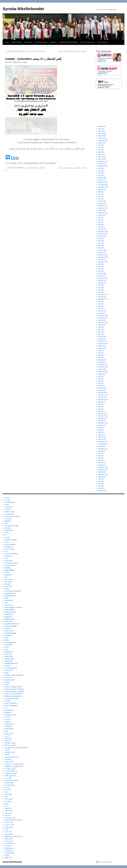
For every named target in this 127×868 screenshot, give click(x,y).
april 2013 (101, 409)
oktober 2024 (102, 138)
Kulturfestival (9, 600)
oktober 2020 (102, 236)
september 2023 (103, 166)
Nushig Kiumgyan (10, 633)
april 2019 (101, 271)
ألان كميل (8, 740)
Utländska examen (10, 715)
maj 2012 (101, 430)
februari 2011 (102, 463)
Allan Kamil (9, 507)
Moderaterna (9, 621)
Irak (6, 577)
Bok (6, 523)
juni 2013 (101, 404)
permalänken (51, 163)
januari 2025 (102, 136)
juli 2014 (101, 376)
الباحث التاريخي (10, 752)
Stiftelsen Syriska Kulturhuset (14, 675)
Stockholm (29, 42)
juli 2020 (101, 238)
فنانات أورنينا (9, 822)
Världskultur (9, 726)
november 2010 (103, 470)
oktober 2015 (102, 346)
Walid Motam (9, 729)
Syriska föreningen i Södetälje (14, 689)
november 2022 (103, 185)
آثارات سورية (9, 733)
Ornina (7, 640)
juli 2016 (101, 327)
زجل (6, 792)
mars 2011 (101, 460)
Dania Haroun (9, 530)
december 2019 (103, 255)
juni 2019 (101, 266)
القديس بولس (9, 761)
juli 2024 (101, 145)
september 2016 (103, 323)
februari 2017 (102, 311)
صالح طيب (8, 808)
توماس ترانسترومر (11, 773)
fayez (25, 62)
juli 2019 (101, 264)
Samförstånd (9, 661)
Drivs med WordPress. (105, 862)
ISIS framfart (9, 579)
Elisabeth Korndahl (11, 540)
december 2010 (103, 467)
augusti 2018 (102, 283)
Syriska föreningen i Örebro (13, 687)
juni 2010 (101, 481)
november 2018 (103, 278)
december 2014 (103, 365)
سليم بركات (9, 799)
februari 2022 (102, 201)
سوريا (7, 804)
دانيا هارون (8, 790)
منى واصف (8, 846)
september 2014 (103, 372)
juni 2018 (101, 287)
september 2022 (103, 187)
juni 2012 (101, 428)
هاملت (7, 855)
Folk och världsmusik (11, 554)
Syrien (7, 684)
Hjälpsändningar (10, 570)
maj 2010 (101, 484)
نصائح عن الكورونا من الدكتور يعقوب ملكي (73, 51)
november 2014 (103, 367)
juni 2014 (101, 379)
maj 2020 (101, 243)
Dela (15, 157)
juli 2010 (101, 479)
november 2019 (103, 257)
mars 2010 (101, 488)
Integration (8, 575)
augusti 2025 (102, 126)
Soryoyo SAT (9, 670)
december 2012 (103, 416)
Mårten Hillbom (10, 610)
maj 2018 (101, 290)
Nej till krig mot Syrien (12, 624)
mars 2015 (101, 358)
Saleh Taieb (8, 654)
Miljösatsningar (10, 619)
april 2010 (101, 486)
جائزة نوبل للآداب (10, 776)
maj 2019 (101, 269)
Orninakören (9, 645)
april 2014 (101, 383)
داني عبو (7, 787)
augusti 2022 (102, 189)
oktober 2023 (102, 164)
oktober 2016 (102, 320)
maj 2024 (101, 150)
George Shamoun (10, 565)
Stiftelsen (53, 42)
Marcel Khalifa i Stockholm (13, 607)
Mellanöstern (9, 614)
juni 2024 (101, 147)
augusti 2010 (102, 477)
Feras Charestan (10, 549)
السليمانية (8, 759)
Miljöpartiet (8, 617)
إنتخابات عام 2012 (10, 745)
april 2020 (101, 245)
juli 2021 (101, 217)
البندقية (7, 754)
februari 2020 (102, 250)
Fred (6, 558)
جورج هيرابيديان (10, 785)
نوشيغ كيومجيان (10, 853)
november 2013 (103, 395)
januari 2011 (102, 465)
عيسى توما (8, 813)
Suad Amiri (8, 677)
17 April (7, 498)
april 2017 (101, 306)
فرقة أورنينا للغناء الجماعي (13, 820)
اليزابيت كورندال (10, 768)
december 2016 (103, 315)
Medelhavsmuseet (10, 612)
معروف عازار (9, 841)
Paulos (7, 647)
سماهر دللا (8, 801)
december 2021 (103, 206)
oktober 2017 (102, 297)
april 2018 (101, 292)
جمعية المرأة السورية (11, 780)
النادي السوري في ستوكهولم (14, 766)
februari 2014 (102, 388)
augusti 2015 (102, 348)
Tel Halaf (8, 701)
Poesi (6, 649)
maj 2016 (101, 330)
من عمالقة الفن (10, 843)
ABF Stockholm (10, 502)
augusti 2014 (102, 374)
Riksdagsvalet (9, 652)
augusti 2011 (102, 451)
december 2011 (103, 442)
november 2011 (103, 444)
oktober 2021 (102, 210)
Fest (6, 551)
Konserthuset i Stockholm (13, 591)
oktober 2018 (102, 280)
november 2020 (103, 234)
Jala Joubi (8, 584)
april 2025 (101, 129)
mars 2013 (101, 411)
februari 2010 (102, 491)
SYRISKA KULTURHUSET (14, 694)
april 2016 (101, 332)
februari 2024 (102, 157)
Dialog (7, 533)
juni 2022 (101, 194)
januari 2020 (102, 252)
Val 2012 (7, 717)
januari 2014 (102, 390)
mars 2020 (101, 248)
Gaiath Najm (9, 561)
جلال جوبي (8, 778)
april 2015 (101, 355)
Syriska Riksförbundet (23, 9)
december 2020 (103, 231)
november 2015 (103, 344)
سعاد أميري (8, 794)
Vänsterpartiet (9, 724)
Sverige (7, 682)
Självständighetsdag (11, 663)
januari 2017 (102, 313)
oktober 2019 (102, 259)
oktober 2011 (102, 446)
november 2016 (103, 318)
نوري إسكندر (9, 850)
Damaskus (8, 528)
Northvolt (8, 628)
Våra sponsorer (103, 42)
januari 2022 (102, 203)
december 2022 (103, 182)
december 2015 (103, 341)
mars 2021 (101, 227)
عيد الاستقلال (9, 811)
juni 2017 (101, 301)
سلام (6, 797)
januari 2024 (102, 159)
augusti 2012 (102, 425)
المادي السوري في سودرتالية (14, 764)
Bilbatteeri (8, 521)
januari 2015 (102, 362)
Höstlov (7, 572)
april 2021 (101, 224)
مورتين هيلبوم (9, 848)
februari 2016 (102, 337)
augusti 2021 (102, 215)
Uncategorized (9, 710)
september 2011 (103, 449)
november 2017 (103, 294)
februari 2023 (102, 178)
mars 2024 (101, 154)
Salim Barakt (9, 656)
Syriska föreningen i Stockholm (15, 691)
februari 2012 (102, 437)
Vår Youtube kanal (88, 42)
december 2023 (103, 161)
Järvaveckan (8, 586)
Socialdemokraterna (11, 668)
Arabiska (7, 509)
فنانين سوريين (9, 825)
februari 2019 (102, 273)
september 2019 (103, 262)
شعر (6, 806)
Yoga (6, 731)
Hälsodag (8, 568)
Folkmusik (8, 556)
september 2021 (103, 213)
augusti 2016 (102, 325)
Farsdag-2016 (9, 547)
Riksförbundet (17, 42)
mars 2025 (101, 131)
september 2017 (103, 299)
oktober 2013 (102, 397)
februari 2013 (102, 414)
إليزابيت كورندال (10, 743)
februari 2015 (102, 360)
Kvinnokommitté (41, 42)
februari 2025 (102, 133)
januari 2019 (102, 276)
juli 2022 (101, 192)
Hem (7, 42)
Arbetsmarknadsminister (12, 516)
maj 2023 (101, 171)
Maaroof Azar (9, 605)
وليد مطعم (8, 857)
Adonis (7, 505)
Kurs (6, 603)
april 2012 (101, 432)
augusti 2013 (102, 402)
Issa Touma (8, 582)
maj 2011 (101, 456)
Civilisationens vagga (11, 526)
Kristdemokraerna (10, 593)
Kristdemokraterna (10, 596)
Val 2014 (7, 719)
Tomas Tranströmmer (11, 705)
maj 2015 (101, 353)
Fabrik (7, 542)
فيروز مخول (9, 827)
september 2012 (103, 423)
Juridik (7, 589)
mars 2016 (101, 334)
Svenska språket (10, 680)
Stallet (7, 673)
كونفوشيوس (9, 834)
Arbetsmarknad (9, 514)
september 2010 (103, 474)
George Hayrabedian (11, 563)
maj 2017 (101, 304)
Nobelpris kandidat (11, 626)
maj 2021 (101, 222)
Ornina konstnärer (10, 642)
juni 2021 (101, 220)
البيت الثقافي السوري (12, 757)
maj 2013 (101, 407)
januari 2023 (102, 180)
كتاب (6, 829)
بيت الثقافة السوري (11, 771)
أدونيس (7, 736)
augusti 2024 (102, 143)
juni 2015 (101, 351)
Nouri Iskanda (9, 631)
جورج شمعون (9, 783)
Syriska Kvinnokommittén (13, 696)
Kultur (7, 598)
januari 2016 (102, 339)
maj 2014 (101, 381)
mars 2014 (101, 386)
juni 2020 (101, 241)
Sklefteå (7, 666)
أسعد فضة (8, 738)
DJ (6, 535)
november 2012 (103, 418)
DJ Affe (7, 537)
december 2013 (103, 393)
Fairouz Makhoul (10, 544)
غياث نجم (8, 815)
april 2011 (101, 458)
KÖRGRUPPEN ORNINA (69, 42)
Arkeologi (8, 519)
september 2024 (103, 140)
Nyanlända (8, 635)
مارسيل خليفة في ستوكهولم (14, 836)
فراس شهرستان (10, 818)
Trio (6, 708)
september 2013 (103, 400)
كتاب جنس (8, 832)
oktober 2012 (102, 421)
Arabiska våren (9, 512)
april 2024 (101, 152)
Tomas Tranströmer (11, 703)
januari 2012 (102, 439)
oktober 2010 (102, 472)
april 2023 (101, 173)
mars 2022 (101, 199)
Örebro (7, 638)
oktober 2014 (102, 369)
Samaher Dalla (9, 659)
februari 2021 (102, 229)
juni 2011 (101, 453)
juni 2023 (101, 168)
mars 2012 (101, 435)
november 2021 (103, 208)
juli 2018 (101, 285)
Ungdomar (8, 712)
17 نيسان (8, 500)
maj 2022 (101, 196)
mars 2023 (101, 175)
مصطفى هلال (9, 839)
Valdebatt (8, 722)
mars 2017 (101, 308)
